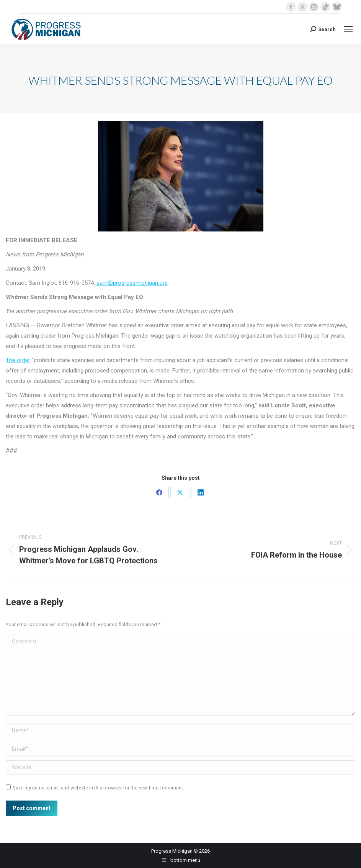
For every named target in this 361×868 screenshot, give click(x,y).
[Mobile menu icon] (348, 29)
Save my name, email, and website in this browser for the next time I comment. (98, 788)
